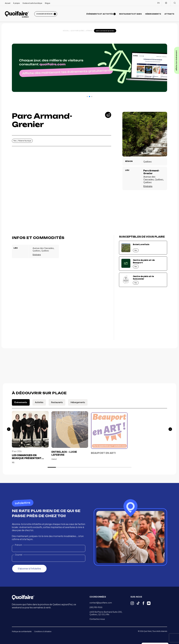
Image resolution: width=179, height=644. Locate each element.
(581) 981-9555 (96, 607)
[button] (87, 97)
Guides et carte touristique (32, 3)
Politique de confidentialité (22, 631)
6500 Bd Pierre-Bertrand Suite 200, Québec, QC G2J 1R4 (106, 613)
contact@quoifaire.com (101, 603)
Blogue (47, 3)
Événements (21, 402)
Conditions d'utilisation (43, 631)
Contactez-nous (97, 619)
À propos (16, 3)
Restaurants (57, 402)
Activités (39, 402)
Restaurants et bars (130, 14)
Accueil (8, 3)
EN (158, 3)
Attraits (169, 14)
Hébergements (153, 14)
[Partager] (108, 115)
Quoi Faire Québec (78, 31)
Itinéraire (148, 186)
